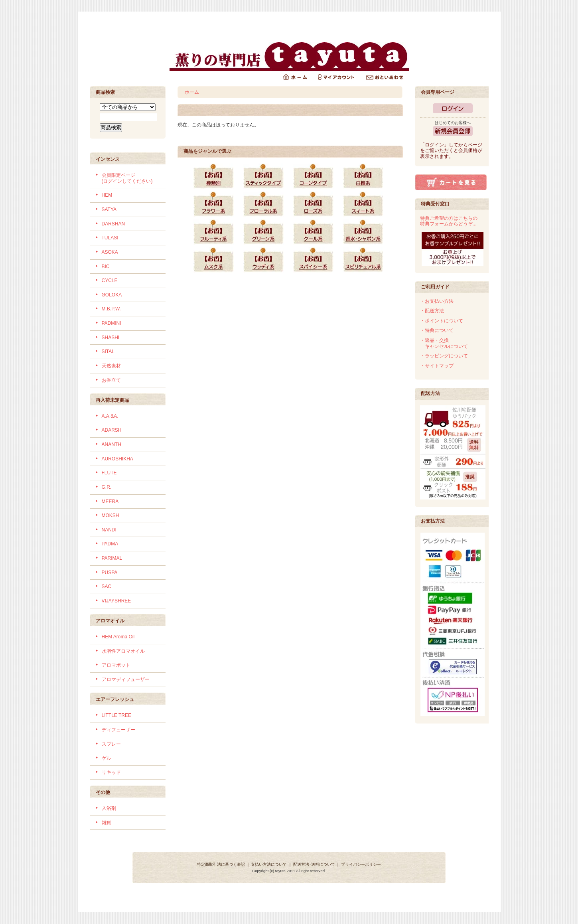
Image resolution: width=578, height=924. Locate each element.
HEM (107, 195)
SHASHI (111, 338)
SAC (107, 586)
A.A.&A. (110, 416)
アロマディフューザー (126, 679)
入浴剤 (109, 808)
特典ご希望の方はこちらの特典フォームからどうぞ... (449, 221)
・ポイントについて (442, 321)
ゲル (107, 758)
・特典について (437, 330)
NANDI (109, 530)
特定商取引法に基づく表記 (221, 864)
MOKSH (110, 515)
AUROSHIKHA (117, 459)
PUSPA (110, 573)
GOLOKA (112, 295)
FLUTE (109, 473)
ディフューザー (118, 730)
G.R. (107, 487)
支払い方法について (269, 864)
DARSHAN (113, 224)
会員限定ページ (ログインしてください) (127, 178)
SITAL (108, 351)
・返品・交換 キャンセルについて (444, 343)
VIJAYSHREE (116, 601)
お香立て (111, 380)
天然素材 (111, 366)
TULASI (110, 238)
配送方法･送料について (314, 864)
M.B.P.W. (111, 309)
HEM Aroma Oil (118, 637)
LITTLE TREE (116, 715)
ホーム (192, 92)
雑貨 (107, 823)
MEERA (110, 501)
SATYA (109, 209)
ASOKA (110, 252)
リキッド (111, 772)
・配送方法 (432, 311)
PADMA (110, 544)
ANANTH (111, 444)
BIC (106, 267)
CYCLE (110, 280)
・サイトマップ (437, 366)
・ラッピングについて (444, 356)
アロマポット (116, 665)
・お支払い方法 (437, 301)
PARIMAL (112, 558)
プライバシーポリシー (361, 864)
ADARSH (112, 430)
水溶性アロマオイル (123, 651)
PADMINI (111, 323)
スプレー (111, 744)
